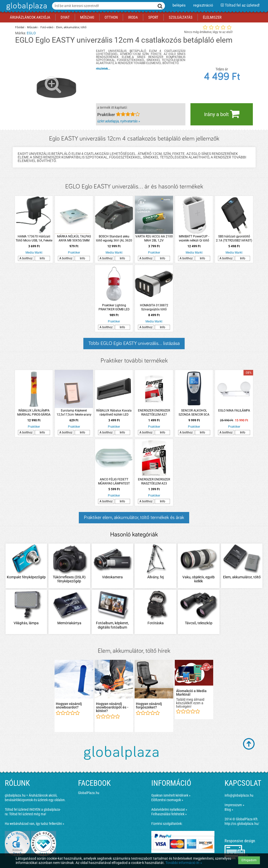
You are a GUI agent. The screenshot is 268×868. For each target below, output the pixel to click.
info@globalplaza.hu (239, 795)
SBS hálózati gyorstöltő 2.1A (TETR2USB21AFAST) (234, 238)
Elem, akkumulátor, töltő (71, 27)
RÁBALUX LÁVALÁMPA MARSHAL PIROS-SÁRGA (34, 413)
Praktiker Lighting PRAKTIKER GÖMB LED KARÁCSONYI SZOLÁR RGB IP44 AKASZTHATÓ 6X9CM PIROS (114, 307)
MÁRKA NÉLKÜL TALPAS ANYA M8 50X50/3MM (74, 238)
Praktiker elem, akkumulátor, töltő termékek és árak (134, 518)
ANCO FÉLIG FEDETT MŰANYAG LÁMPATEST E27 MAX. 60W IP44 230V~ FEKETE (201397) (114, 482)
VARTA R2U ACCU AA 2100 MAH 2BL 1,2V (154, 238)
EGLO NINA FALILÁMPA (234, 411)
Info (42, 258)
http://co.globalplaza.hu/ (242, 824)
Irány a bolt (222, 114)
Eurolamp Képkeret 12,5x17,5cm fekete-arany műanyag (74, 413)
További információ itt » (184, 863)
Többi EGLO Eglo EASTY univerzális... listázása (134, 343)
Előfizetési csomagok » (167, 800)
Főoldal (20, 27)
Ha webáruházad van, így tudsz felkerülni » (34, 824)
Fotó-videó (47, 27)
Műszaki (32, 27)
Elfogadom (249, 860)
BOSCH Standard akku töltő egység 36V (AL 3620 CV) (114, 239)
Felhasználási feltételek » (169, 814)
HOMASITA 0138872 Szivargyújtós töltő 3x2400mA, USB (154, 307)
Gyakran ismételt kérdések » (171, 795)
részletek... (103, 69)
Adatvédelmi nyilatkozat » (169, 809)
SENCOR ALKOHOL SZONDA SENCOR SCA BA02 (194, 413)
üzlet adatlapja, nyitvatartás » (119, 121)
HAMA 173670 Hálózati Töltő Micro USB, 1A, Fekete (34, 238)
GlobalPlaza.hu (89, 793)
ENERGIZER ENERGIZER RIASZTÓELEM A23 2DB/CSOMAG (154, 482)
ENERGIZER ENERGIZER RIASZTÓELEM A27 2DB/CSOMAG (154, 413)
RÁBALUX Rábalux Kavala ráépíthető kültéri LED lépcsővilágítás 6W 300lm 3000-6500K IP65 (114, 413)
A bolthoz (26, 258)
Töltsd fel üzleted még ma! (28, 814)
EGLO (31, 33)
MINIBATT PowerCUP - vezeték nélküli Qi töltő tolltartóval (194, 239)
